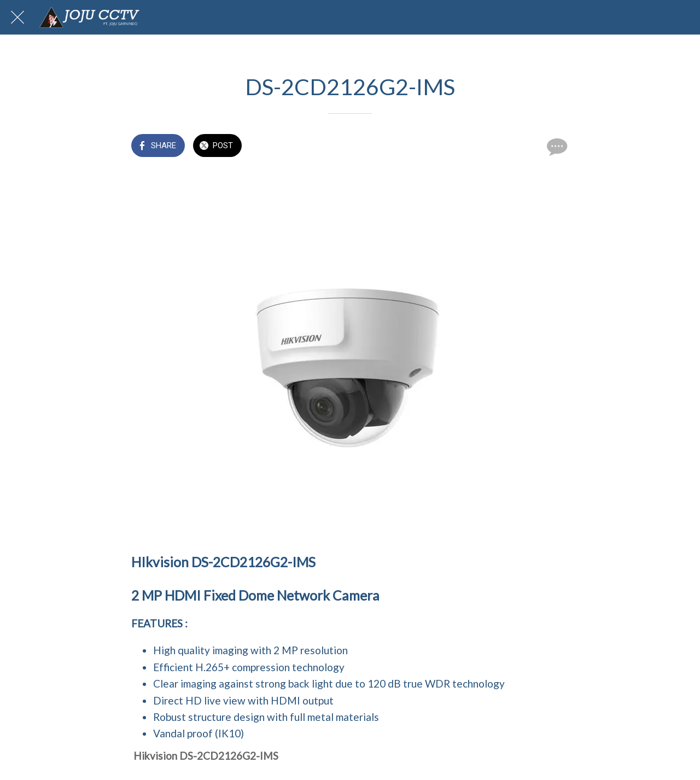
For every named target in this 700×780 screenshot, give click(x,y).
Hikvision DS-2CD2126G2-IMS (206, 756)
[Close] (17, 18)
